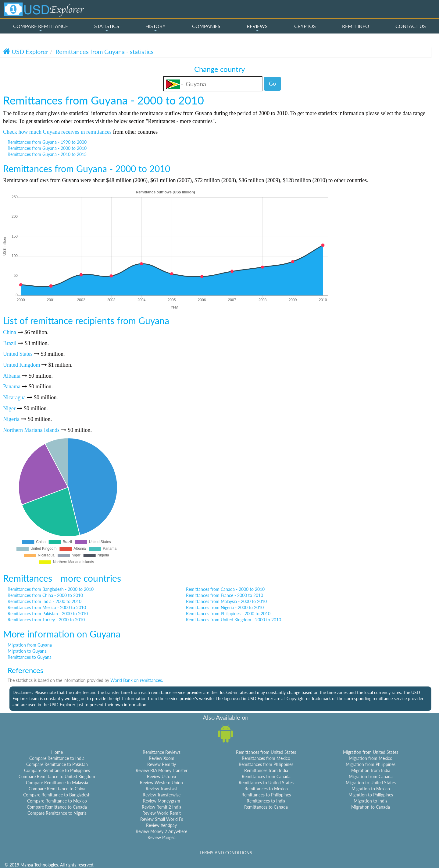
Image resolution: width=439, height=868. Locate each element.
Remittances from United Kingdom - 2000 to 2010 (234, 620)
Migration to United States (371, 783)
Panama (12, 386)
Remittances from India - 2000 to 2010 (45, 601)
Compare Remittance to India (57, 758)
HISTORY (155, 28)
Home (57, 752)
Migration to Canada (371, 807)
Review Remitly (162, 764)
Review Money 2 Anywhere (161, 831)
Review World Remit (162, 813)
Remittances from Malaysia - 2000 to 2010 (226, 601)
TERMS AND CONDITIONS (226, 853)
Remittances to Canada (266, 807)
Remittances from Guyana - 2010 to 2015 (47, 154)
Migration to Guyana (27, 651)
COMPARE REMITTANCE (41, 28)
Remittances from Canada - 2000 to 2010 (225, 589)
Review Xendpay (161, 825)
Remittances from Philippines (266, 764)
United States (18, 354)
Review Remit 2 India (162, 807)
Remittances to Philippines (266, 795)
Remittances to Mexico (266, 789)
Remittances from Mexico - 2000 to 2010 (47, 607)
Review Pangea (162, 837)
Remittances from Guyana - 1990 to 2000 (47, 142)
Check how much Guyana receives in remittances (57, 132)
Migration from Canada (371, 776)
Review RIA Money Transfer (162, 770)
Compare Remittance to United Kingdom (57, 776)
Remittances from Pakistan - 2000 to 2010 (48, 614)
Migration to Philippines (371, 795)
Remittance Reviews (162, 752)
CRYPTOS (305, 26)
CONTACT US (411, 26)
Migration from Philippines (371, 764)
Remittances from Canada (266, 776)
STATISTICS (107, 28)
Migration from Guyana (30, 645)
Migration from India (371, 770)
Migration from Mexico (371, 758)
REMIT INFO (356, 26)
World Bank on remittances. (137, 680)
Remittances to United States (266, 783)
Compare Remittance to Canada (57, 807)
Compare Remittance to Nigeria (57, 813)
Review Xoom (162, 758)
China (10, 332)
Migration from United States (371, 752)
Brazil (10, 343)
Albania (12, 376)
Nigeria (11, 419)
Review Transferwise (162, 795)
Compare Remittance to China (57, 789)
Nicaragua (14, 397)
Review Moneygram (162, 801)
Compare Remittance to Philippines (57, 770)
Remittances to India (266, 801)
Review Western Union (161, 783)
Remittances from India (266, 770)
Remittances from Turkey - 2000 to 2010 (46, 620)
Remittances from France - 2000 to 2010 (225, 595)
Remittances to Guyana (30, 657)
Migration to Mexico (371, 789)
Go (272, 83)
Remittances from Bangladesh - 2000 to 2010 (51, 589)
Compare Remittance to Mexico (57, 801)
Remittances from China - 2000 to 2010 (45, 595)
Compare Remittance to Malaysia (57, 783)
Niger (9, 408)
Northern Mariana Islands (31, 430)
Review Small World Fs (162, 819)
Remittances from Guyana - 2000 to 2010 (47, 148)
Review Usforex (162, 776)
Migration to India (371, 801)
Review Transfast (161, 789)
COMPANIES (206, 26)
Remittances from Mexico (266, 758)
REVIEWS (257, 28)
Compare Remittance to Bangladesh (57, 795)
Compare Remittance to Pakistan (57, 764)
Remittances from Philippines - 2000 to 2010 (228, 614)
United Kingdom (22, 365)
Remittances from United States (266, 752)
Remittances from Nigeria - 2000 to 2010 (225, 607)
